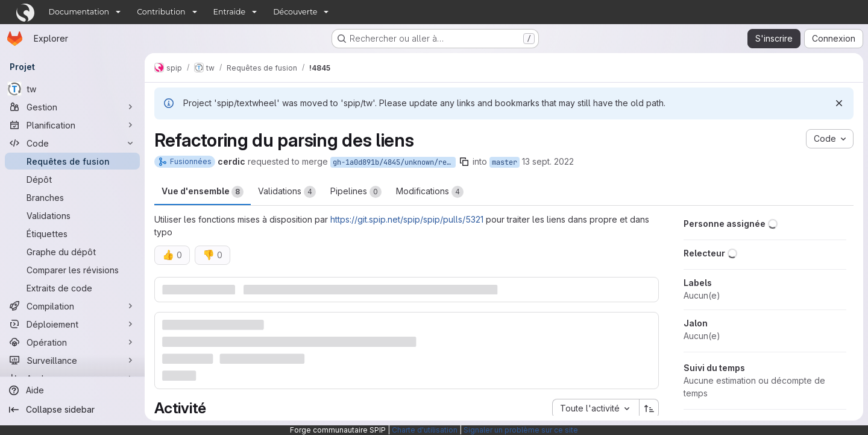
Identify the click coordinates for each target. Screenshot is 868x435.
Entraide (230, 12)
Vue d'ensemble (203, 192)
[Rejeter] (839, 103)
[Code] (72, 143)
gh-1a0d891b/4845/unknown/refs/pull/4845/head (394, 162)
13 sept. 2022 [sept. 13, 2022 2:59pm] (548, 161)
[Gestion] (72, 107)
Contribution (161, 12)
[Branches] (72, 197)
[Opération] (72, 342)
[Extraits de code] (72, 288)
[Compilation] (72, 306)
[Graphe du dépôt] (72, 252)
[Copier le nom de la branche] (464, 162)
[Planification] (72, 125)
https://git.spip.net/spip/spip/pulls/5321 (407, 219)
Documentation (79, 12)
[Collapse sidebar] (72, 410)
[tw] (72, 89)
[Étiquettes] (72, 233)
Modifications (430, 192)
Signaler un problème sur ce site (521, 430)
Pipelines (356, 192)
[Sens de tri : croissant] (649, 408)
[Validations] (72, 215)
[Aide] (72, 390)
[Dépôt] (72, 179)
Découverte (295, 12)
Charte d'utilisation (425, 430)
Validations (287, 192)
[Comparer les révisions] (72, 270)
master (505, 162)
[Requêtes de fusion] (72, 161)
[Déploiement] (72, 324)
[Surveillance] (72, 360)
